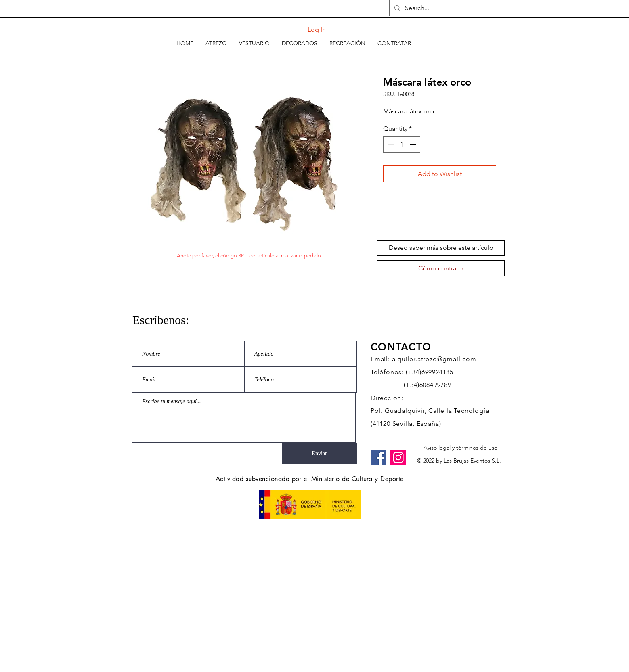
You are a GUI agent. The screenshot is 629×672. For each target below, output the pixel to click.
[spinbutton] (402, 144)
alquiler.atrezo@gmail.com (434, 359)
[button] (216, 43)
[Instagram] (398, 457)
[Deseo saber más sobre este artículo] (441, 248)
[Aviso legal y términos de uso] (460, 448)
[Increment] (413, 144)
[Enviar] (319, 454)
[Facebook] (378, 457)
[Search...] (450, 8)
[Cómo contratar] (441, 268)
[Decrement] (390, 144)
